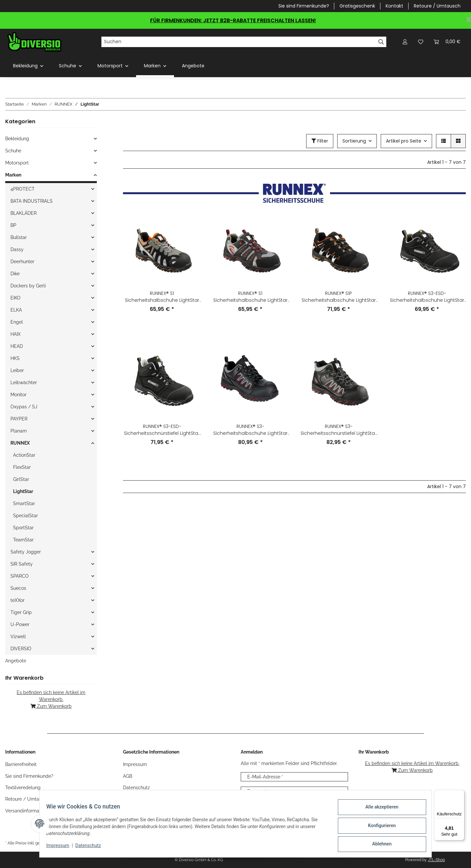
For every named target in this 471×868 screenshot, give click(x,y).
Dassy (17, 249)
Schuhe (13, 151)
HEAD (17, 346)
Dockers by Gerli (28, 286)
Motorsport (17, 163)
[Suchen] (239, 42)
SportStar (23, 528)
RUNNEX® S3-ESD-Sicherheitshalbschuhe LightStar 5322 (427, 297)
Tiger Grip (21, 612)
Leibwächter (24, 383)
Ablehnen (378, 845)
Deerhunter (22, 262)
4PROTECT (23, 189)
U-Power (20, 624)
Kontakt (394, 6)
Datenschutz (92, 848)
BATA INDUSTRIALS (32, 201)
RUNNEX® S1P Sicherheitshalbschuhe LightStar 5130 (339, 297)
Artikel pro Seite (404, 141)
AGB (128, 776)
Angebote (16, 661)
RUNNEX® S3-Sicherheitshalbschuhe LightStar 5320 (250, 430)
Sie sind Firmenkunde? (304, 6)
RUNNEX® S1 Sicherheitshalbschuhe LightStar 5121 (250, 297)
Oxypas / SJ (24, 407)
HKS (15, 358)
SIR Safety (22, 564)
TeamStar (23, 540)
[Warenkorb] (447, 42)
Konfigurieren (378, 828)
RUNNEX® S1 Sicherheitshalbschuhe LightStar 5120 (162, 297)
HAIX (16, 334)
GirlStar (21, 479)
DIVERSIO (21, 649)
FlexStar (22, 467)
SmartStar (24, 503)
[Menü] (461, 794)
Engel (17, 322)
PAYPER (19, 419)
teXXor (17, 600)
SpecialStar (26, 516)
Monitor (18, 395)
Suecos (18, 588)
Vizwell (18, 637)
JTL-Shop (436, 860)
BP (13, 225)
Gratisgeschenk (357, 6)
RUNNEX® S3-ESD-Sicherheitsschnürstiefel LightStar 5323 (162, 430)
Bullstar (19, 237)
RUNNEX (20, 443)
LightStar (23, 491)
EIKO (16, 298)
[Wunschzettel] (421, 42)
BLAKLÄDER (24, 213)
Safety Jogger (26, 552)
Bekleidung (17, 139)
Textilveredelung (23, 788)
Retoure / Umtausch (437, 6)
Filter (320, 141)
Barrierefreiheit (21, 764)
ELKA (16, 310)
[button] (405, 42)
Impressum (61, 848)
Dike (15, 274)
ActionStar (24, 455)
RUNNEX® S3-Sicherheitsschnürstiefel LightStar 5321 (339, 430)
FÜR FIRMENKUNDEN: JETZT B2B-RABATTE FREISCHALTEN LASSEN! (233, 20)
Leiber (17, 370)
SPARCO (20, 576)
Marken (13, 175)
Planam (19, 431)
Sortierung (354, 141)
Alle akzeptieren (378, 811)
